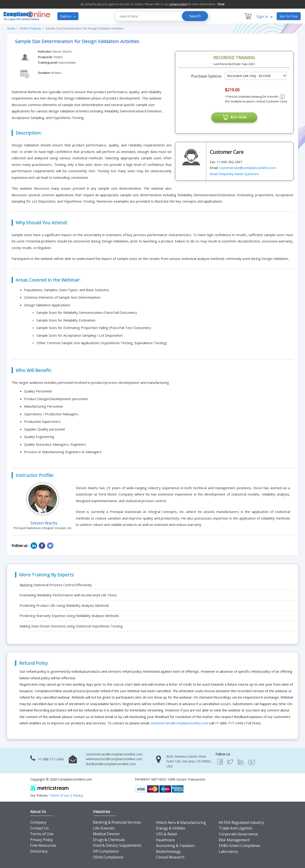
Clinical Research (170, 857)
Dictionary (39, 851)
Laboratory (228, 851)
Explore (68, 16)
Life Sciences (104, 828)
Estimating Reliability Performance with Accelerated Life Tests (68, 595)
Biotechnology (168, 851)
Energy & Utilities (171, 828)
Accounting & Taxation (175, 846)
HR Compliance (106, 851)
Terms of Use (42, 834)
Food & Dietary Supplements (117, 845)
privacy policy (178, 4)
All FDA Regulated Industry (241, 822)
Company (38, 822)
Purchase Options (206, 76)
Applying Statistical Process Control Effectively (56, 585)
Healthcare (165, 840)
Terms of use (59, 795)
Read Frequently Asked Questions (234, 174)
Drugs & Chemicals (109, 840)
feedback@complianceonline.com (111, 764)
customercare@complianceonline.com (247, 168)
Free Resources (43, 845)
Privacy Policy (41, 840)
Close (221, 4)
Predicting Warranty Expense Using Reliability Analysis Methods (69, 616)
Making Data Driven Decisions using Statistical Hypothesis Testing (71, 626)
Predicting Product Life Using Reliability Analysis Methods (64, 605)
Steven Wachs (62, 51)
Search (195, 16)
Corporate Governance (238, 834)
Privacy (78, 795)
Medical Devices (106, 834)
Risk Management (234, 840)
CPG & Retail (166, 834)
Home (11, 28)
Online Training (30, 28)
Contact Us (39, 828)
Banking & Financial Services (117, 822)
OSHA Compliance (108, 857)
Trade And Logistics (236, 828)
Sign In (265, 17)
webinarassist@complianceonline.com (114, 759)
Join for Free (289, 16)
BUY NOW (234, 118)
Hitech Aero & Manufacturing (181, 822)
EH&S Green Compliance (239, 846)
